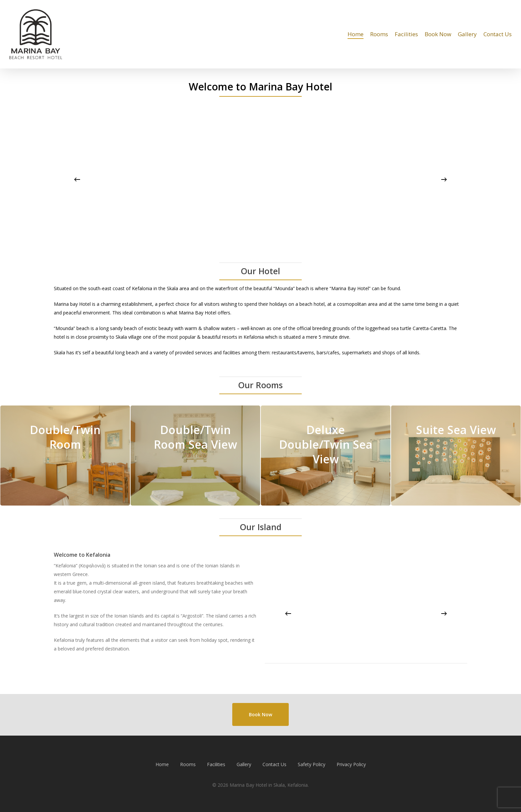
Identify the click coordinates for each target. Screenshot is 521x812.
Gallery (244, 764)
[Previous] (77, 179)
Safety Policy (312, 764)
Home (162, 764)
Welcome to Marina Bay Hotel (260, 87)
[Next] (444, 179)
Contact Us (274, 764)
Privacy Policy (351, 764)
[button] (260, 715)
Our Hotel (260, 271)
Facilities (216, 764)
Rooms (188, 764)
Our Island (261, 527)
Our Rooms (260, 385)
